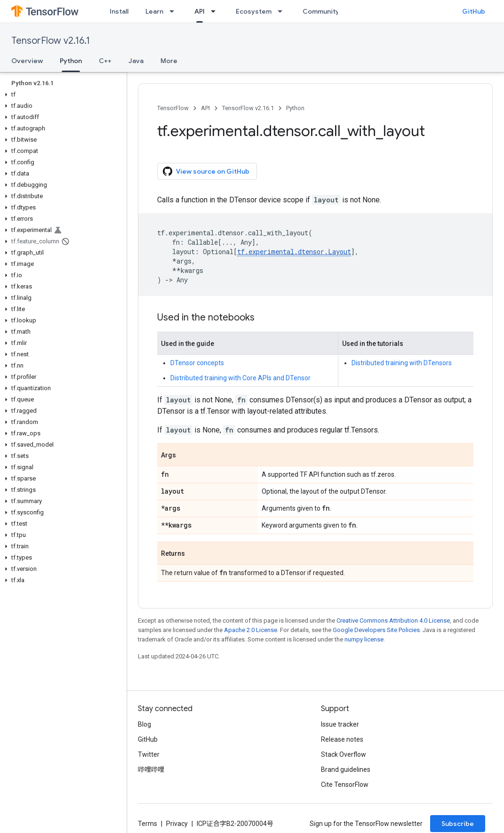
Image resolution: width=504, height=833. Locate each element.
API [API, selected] (200, 11)
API (205, 108)
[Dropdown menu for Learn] (175, 11)
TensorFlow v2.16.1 (51, 41)
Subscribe (458, 824)
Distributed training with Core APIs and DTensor (240, 378)
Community (321, 11)
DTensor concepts (197, 363)
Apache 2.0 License (251, 630)
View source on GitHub (206, 171)
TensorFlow (173, 108)
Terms (148, 824)
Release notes (342, 739)
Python (295, 108)
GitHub (474, 11)
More (169, 61)
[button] (61, 95)
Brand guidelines (346, 769)
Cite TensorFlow (345, 785)
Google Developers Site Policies (376, 630)
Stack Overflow (344, 754)
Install (119, 11)
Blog (144, 724)
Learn (154, 11)
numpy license (364, 639)
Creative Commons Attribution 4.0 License (393, 621)
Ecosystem (254, 11)
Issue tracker (340, 724)
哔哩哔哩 (151, 769)
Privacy (177, 824)
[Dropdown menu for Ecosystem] (283, 11)
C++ (105, 61)
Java (136, 61)
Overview (27, 61)
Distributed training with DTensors (402, 363)
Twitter (149, 754)
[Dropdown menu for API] (216, 11)
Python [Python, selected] (71, 61)
